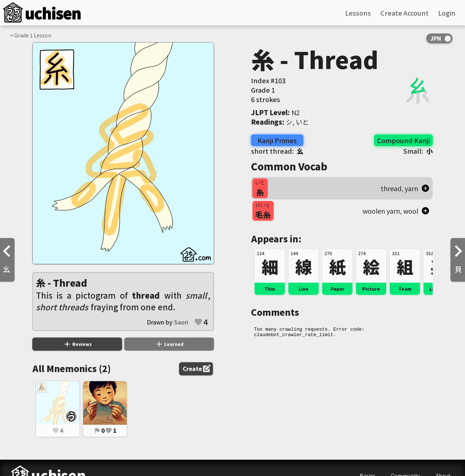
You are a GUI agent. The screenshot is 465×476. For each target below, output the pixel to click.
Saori (181, 322)
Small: (418, 151)
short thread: (277, 151)
